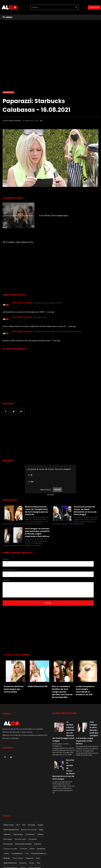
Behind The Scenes (29, 803)
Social (32, 836)
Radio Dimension (10, 836)
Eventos (38, 817)
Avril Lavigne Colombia (13, 121)
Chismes (7, 808)
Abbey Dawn (9, 798)
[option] (15, 649)
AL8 (24, 798)
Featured (24, 822)
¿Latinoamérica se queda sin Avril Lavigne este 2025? (24, 285)
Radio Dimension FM (38, 660)
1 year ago (50, 285)
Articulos (32, 798)
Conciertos (30, 808)
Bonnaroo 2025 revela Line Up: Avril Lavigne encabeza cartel (27, 314)
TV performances (11, 841)
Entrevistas (8, 817)
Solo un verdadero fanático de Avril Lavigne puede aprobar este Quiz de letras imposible (62, 665)
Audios (41, 798)
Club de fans (18, 808)
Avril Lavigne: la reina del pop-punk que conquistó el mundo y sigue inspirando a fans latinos (37, 506)
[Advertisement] (24, 411)
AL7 (18, 798)
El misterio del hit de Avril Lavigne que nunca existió (14, 663)
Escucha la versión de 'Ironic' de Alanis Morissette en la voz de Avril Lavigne (85, 484)
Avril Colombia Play (11, 803)
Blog (41, 803)
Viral (5, 846)
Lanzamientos (17, 827)
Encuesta (33, 812)
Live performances (39, 827)
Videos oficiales (35, 841)
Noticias (7, 831)
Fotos (32, 822)
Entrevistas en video (24, 817)
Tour (38, 836)
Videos (23, 841)
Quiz (38, 831)
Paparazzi (8, 92)
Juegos (6, 827)
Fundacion (41, 822)
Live (27, 827)
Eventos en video (11, 822)
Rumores (23, 836)
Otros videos (18, 831)
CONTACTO (94, 7)
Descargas (8, 812)
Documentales (20, 812)
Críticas (40, 808)
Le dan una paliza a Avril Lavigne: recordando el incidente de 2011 (85, 664)
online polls (50, 468)
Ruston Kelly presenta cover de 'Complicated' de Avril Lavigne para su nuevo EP (34, 300)
